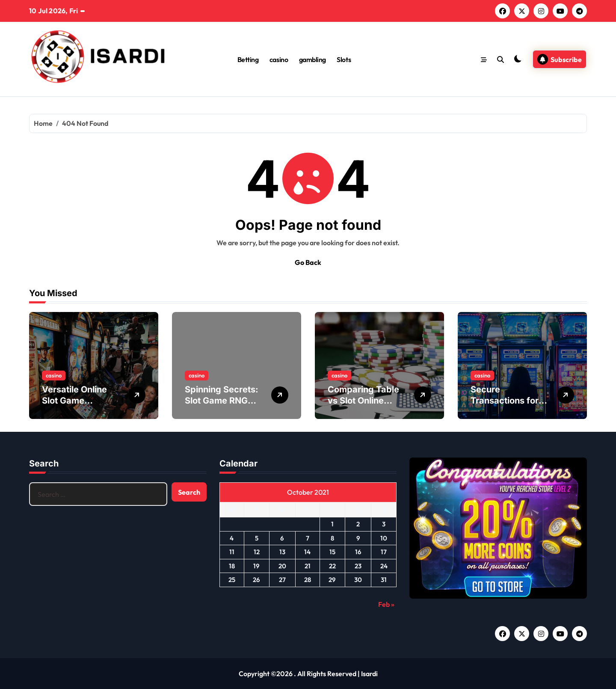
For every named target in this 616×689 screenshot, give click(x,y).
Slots (344, 59)
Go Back (308, 262)
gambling (312, 59)
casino (279, 59)
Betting (248, 59)
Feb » (386, 604)
